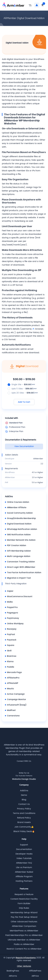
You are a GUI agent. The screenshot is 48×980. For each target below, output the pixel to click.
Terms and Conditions (24, 813)
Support (24, 845)
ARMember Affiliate (17, 507)
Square (11, 645)
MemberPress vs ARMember (24, 931)
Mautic (11, 689)
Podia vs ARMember (24, 944)
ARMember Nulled (24, 872)
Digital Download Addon (19, 524)
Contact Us (24, 804)
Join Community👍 (24, 827)
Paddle (11, 667)
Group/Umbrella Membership (21, 518)
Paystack (12, 640)
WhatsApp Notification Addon (22, 529)
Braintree (12, 656)
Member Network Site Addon (21, 540)
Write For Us (24, 773)
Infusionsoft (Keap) (17, 705)
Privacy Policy (24, 809)
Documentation (24, 849)
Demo (24, 795)
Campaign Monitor (16, 699)
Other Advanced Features (24, 922)
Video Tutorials (24, 858)
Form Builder (24, 904)
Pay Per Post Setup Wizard (24, 917)
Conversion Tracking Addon (21, 562)
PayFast (11, 634)
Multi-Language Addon (19, 556)
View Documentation (24, 446)
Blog (24, 800)
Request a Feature (24, 894)
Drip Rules (24, 908)
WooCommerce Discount (20, 596)
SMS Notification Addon (19, 535)
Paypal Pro (12, 607)
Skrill (9, 651)
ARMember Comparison (24, 926)
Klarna (10, 661)
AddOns (24, 791)
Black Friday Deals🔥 (24, 831)
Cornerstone (13, 716)
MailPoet (11, 710)
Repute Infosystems (26, 958)
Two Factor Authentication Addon (24, 572)
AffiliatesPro (13, 678)
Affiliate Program (24, 877)
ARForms (13, 976)
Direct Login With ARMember (21, 567)
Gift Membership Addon (19, 551)
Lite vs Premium (24, 867)
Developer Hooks (24, 854)
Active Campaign (16, 694)
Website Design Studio (24, 779)
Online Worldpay (15, 624)
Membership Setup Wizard (24, 913)
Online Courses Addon (18, 502)
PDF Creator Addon (17, 545)
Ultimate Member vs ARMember (24, 940)
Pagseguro (12, 613)
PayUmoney (13, 618)
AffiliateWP (13, 683)
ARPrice (35, 976)
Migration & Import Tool (19, 578)
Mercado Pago (14, 672)
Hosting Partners (24, 881)
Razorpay (12, 629)
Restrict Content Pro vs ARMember (24, 949)
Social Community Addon (20, 513)
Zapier (10, 591)
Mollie (10, 602)
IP (33, 329)
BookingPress (13, 971)
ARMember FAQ (24, 863)
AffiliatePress (35, 971)
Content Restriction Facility (24, 899)
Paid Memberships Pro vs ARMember (24, 935)
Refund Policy (24, 818)
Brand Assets (24, 822)
